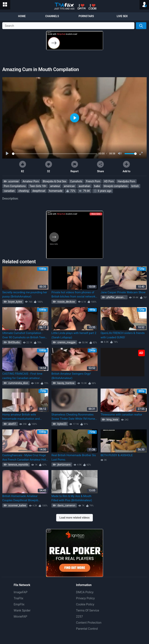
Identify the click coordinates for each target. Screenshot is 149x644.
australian (84, 186)
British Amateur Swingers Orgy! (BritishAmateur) (71, 376)
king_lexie (112, 420)
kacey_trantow (66, 383)
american (69, 186)
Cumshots (76, 181)
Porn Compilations (15, 186)
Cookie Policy (85, 604)
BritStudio (14, 342)
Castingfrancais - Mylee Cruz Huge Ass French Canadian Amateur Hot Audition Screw (24, 458)
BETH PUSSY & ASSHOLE (117, 455)
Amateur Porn (31, 181)
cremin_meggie (66, 342)
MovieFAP (20, 617)
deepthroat (39, 191)
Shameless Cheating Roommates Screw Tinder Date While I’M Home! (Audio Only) (74, 417)
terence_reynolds (18, 465)
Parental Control (87, 629)
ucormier (13, 181)
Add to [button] (127, 167)
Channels (52, 16)
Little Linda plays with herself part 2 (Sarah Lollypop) (74, 335)
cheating (24, 191)
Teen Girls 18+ (38, 186)
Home (22, 16)
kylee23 (62, 424)
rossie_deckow (66, 302)
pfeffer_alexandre (117, 297)
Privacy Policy (86, 598)
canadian (9, 191)
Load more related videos (74, 518)
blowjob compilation (116, 186)
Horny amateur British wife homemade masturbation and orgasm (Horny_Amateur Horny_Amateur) (21, 417)
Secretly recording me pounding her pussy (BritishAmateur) (25, 295)
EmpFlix (19, 604)
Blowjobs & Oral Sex (54, 181)
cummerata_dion (18, 383)
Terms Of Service (88, 610)
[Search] (141, 26)
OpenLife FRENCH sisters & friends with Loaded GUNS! (123, 335)
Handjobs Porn (126, 181)
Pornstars (86, 16)
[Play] (8, 154)
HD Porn (109, 181)
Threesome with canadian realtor (121, 415)
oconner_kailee (17, 505)
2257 (80, 617)
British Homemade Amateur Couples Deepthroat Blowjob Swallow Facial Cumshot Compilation (20, 498)
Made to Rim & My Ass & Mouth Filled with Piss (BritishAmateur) (72, 498)
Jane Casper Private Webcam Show (123, 292)
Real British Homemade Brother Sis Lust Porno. (74, 457)
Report (74, 167)
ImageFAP (21, 592)
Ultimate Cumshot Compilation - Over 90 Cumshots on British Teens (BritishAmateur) (24, 335)
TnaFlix (19, 598)
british (135, 186)
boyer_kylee (15, 302)
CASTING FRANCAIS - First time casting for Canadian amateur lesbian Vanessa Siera (22, 376)
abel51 (12, 424)
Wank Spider (22, 610)
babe (97, 186)
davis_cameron (66, 505)
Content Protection (89, 623)
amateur (55, 186)
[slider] (54, 154)
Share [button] (100, 167)
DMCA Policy (85, 592)
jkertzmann (64, 465)
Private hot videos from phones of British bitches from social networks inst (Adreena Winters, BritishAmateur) (74, 295)
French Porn (93, 181)
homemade (56, 191)
